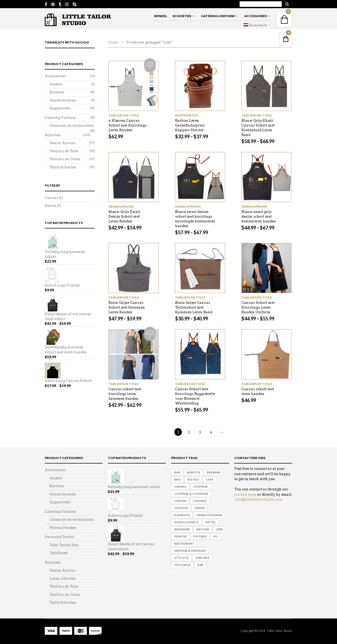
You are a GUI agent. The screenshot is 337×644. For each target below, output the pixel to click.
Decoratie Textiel (59, 537)
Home (113, 42)
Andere (56, 84)
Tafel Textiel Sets (64, 545)
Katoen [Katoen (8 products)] (203, 529)
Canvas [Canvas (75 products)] (180, 487)
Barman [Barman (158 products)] (214, 472)
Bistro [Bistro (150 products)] (193, 479)
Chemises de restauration (72, 126)
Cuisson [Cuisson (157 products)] (181, 508)
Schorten (182, 16)
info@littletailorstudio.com (258, 499)
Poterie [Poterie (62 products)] (200, 536)
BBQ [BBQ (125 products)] (177, 479)
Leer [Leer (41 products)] (219, 529)
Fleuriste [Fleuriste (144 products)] (182, 515)
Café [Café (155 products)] (210, 479)
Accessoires (256, 16)
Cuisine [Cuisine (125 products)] (180, 501)
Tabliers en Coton (65, 159)
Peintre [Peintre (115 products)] (180, 536)
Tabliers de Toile (124, 115)
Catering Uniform (218, 16)
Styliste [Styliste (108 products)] (181, 558)
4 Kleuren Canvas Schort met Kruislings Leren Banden (128, 125)
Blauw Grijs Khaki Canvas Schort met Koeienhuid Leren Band (258, 128)
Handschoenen (63, 100)
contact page (245, 494)
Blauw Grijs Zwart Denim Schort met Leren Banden (124, 216)
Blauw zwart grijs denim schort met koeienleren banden (259, 216)
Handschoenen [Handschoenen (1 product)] (209, 515)
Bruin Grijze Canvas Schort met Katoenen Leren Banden (127, 307)
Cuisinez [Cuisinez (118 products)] (200, 501)
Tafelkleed (58, 553)
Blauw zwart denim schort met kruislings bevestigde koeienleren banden (195, 219)
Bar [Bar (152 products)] (177, 472)
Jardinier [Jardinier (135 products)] (182, 529)
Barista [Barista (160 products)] (194, 472)
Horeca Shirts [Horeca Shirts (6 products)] (186, 522)
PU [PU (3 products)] (215, 536)
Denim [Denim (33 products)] (200, 508)
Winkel (161, 16)
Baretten (57, 92)
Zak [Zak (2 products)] (200, 565)
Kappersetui (186, 115)
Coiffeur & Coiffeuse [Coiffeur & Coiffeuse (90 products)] (191, 494)
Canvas (51, 198)
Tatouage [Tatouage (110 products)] (182, 565)
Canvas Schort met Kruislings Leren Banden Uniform (258, 307)
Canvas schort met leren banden (258, 391)
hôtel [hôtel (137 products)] (211, 522)
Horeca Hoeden (63, 528)
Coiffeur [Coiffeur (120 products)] (200, 487)
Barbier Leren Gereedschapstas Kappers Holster (190, 125)
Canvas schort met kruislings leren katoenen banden (125, 394)
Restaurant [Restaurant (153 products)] (184, 543)
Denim (51, 206)
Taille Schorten (63, 167)
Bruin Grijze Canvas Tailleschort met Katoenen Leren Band (194, 307)
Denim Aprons (121, 206)
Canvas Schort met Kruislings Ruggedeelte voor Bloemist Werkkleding (195, 396)
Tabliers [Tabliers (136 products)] (202, 558)
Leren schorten (63, 579)
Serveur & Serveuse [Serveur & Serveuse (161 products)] (190, 551)
